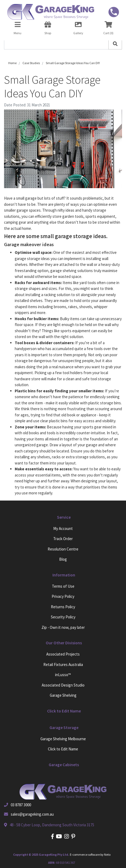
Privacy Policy (63, 596)
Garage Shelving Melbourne (63, 739)
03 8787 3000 (21, 805)
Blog (63, 559)
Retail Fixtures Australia (63, 664)
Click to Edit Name (63, 749)
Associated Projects (63, 654)
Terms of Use (63, 586)
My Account (63, 528)
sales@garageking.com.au (32, 814)
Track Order (63, 539)
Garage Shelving (63, 695)
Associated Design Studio (63, 685)
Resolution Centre (63, 549)
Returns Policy (63, 607)
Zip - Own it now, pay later (63, 627)
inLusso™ (63, 675)
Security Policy (63, 617)
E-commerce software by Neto (90, 855)
